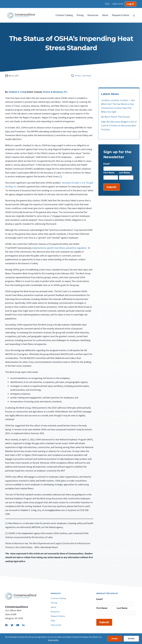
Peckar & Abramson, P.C (55, 92)
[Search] (133, 15)
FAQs (107, 4)
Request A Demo (121, 15)
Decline (131, 639)
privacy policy (53, 640)
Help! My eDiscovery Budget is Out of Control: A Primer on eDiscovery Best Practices (119, 126)
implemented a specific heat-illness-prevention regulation (59, 248)
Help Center (118, 4)
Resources (93, 15)
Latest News (86, 76)
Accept (115, 639)
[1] (68, 106)
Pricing (80, 15)
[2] (61, 177)
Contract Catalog (64, 15)
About (105, 15)
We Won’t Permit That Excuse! (116, 117)
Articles (78, 76)
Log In (130, 4)
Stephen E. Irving (17, 92)
